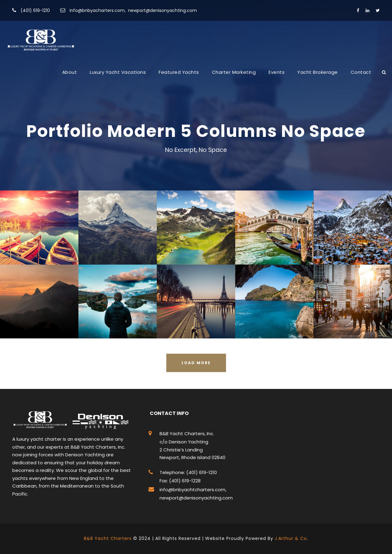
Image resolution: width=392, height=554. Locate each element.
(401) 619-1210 (35, 10)
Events (277, 72)
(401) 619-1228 (184, 481)
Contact (361, 72)
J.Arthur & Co (291, 538)
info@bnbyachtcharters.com (192, 490)
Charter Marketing (234, 72)
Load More (196, 363)
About (70, 72)
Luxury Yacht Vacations (118, 72)
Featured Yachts (179, 72)
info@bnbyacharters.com (97, 10)
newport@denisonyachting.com (162, 10)
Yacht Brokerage (318, 72)
